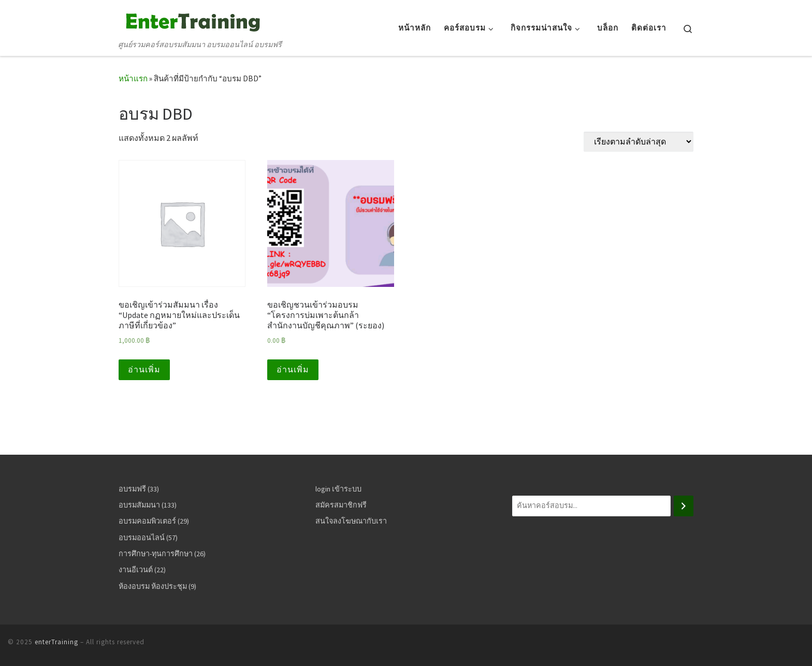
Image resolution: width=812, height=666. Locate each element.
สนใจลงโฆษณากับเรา (351, 521)
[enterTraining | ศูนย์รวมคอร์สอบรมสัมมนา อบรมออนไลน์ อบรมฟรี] (191, 20)
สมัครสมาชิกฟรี (341, 505)
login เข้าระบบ (338, 489)
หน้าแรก (133, 78)
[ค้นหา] (684, 506)
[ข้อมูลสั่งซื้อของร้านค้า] (639, 142)
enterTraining (56, 642)
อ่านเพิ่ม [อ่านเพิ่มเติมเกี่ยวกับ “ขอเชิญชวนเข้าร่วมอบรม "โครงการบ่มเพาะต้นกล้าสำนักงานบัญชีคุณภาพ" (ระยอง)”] (293, 370)
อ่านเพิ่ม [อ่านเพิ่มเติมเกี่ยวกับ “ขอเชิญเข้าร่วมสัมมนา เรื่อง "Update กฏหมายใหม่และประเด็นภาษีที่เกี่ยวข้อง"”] (144, 370)
